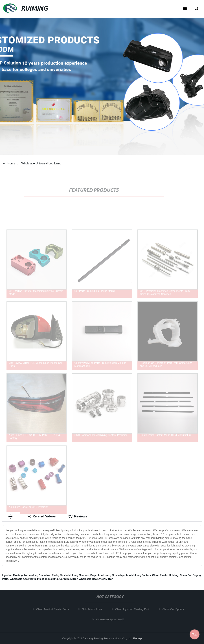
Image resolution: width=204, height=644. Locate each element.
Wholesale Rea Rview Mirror (96, 579)
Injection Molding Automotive (20, 575)
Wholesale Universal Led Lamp (41, 163)
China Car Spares (174, 609)
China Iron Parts (49, 575)
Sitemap (137, 638)
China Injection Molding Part (133, 609)
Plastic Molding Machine (74, 575)
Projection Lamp (100, 575)
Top (195, 634)
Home (11, 163)
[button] (185, 9)
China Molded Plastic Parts (53, 609)
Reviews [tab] (78, 517)
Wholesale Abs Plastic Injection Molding (34, 579)
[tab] (11, 516)
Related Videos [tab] (41, 517)
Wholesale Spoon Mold (111, 619)
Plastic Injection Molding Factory (131, 575)
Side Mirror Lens (93, 609)
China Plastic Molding (165, 575)
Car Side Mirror (68, 579)
